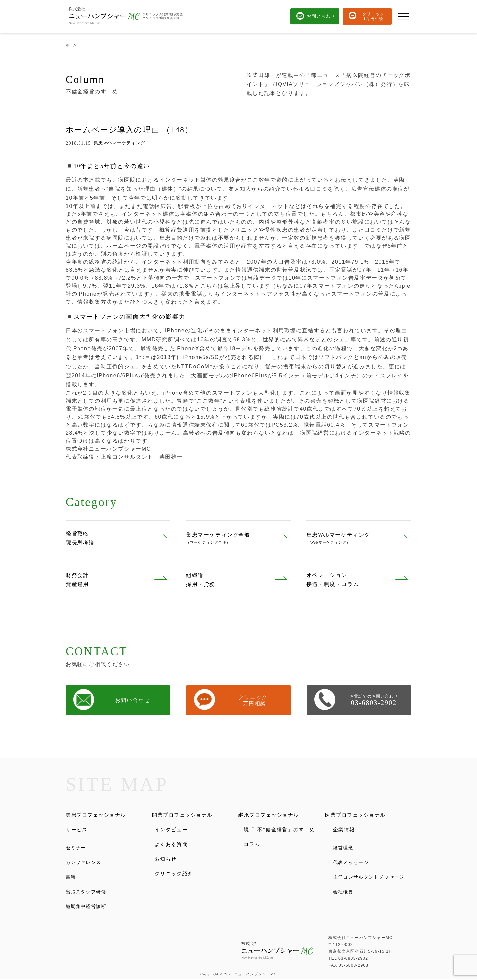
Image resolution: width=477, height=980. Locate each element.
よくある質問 (173, 845)
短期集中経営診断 (89, 907)
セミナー (77, 849)
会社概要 (345, 901)
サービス (78, 830)
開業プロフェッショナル (186, 815)
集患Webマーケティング (120, 143)
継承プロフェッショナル (273, 815)
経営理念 (345, 849)
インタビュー (173, 830)
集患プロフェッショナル (100, 815)
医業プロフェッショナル (359, 815)
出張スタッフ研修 (89, 893)
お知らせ (167, 860)
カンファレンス (86, 863)
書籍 (71, 878)
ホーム (71, 45)
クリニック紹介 (176, 876)
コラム (253, 854)
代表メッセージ (353, 863)
